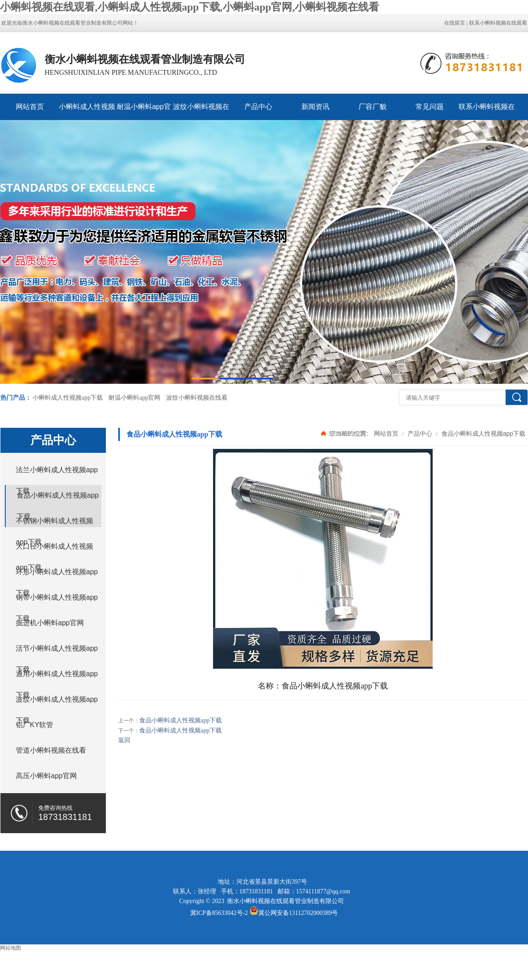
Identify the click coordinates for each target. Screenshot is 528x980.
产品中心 (258, 107)
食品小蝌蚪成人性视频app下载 (483, 434)
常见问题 (430, 107)
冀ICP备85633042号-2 (219, 913)
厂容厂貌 (372, 107)
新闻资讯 (315, 107)
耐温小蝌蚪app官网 (144, 111)
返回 (124, 740)
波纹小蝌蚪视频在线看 (201, 111)
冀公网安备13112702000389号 (298, 913)
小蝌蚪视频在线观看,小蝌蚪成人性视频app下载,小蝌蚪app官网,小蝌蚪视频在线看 (190, 7)
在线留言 (455, 23)
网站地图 (11, 948)
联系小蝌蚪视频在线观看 (498, 23)
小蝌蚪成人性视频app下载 (87, 111)
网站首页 (30, 107)
